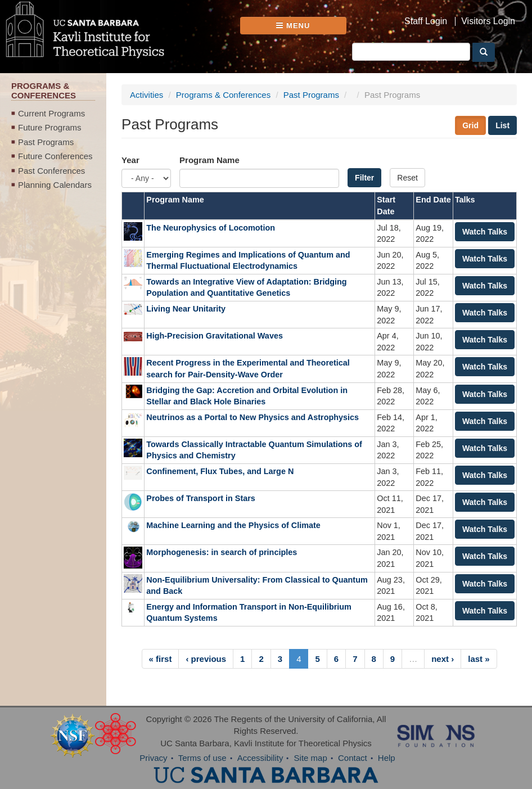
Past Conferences (51, 171)
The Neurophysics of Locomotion (211, 228)
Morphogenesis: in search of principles (222, 552)
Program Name (209, 160)
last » (479, 659)
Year (130, 160)
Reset (407, 178)
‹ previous (206, 659)
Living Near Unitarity (186, 309)
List (502, 125)
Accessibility (260, 758)
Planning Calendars (55, 185)
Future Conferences (55, 156)
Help (387, 758)
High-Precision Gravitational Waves (215, 336)
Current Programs (51, 113)
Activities (146, 95)
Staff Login (426, 21)
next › (443, 659)
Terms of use (202, 758)
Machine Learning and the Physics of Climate (233, 525)
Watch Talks (485, 232)
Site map (311, 758)
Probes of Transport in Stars (202, 498)
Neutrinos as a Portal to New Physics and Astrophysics (253, 417)
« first (161, 659)
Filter (364, 178)
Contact (353, 758)
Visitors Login (488, 21)
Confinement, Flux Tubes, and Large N (220, 471)
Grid (470, 125)
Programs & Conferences (223, 95)
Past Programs (46, 142)
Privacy (153, 758)
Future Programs (50, 127)
